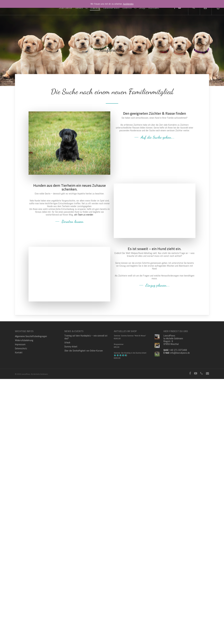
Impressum (20, 609)
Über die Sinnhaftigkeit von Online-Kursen (84, 616)
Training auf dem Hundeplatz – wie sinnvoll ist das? (86, 602)
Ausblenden (128, 4)
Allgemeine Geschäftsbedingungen (31, 601)
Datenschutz (21, 614)
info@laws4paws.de (180, 618)
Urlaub (67, 608)
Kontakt (19, 618)
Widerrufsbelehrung (24, 605)
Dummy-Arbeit (71, 612)
